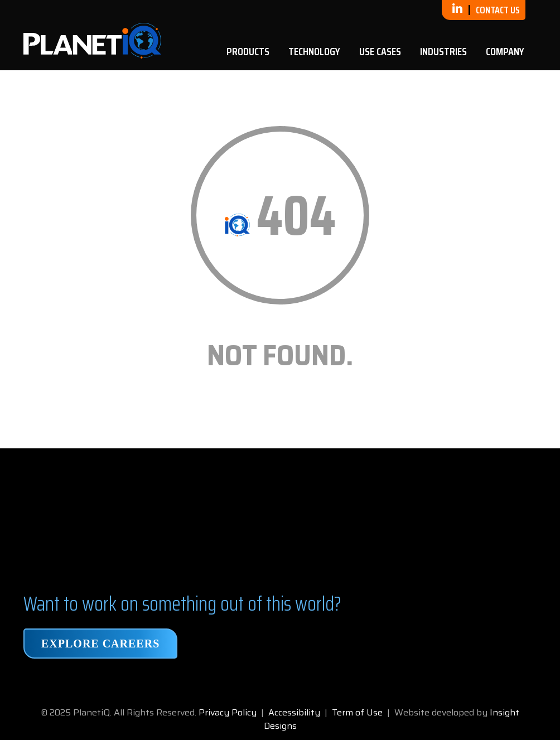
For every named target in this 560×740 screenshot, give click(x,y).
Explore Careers (100, 644)
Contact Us (498, 10)
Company (505, 51)
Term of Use (357, 712)
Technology (314, 51)
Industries (443, 51)
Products (248, 51)
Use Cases (380, 51)
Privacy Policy (228, 712)
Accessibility (294, 712)
